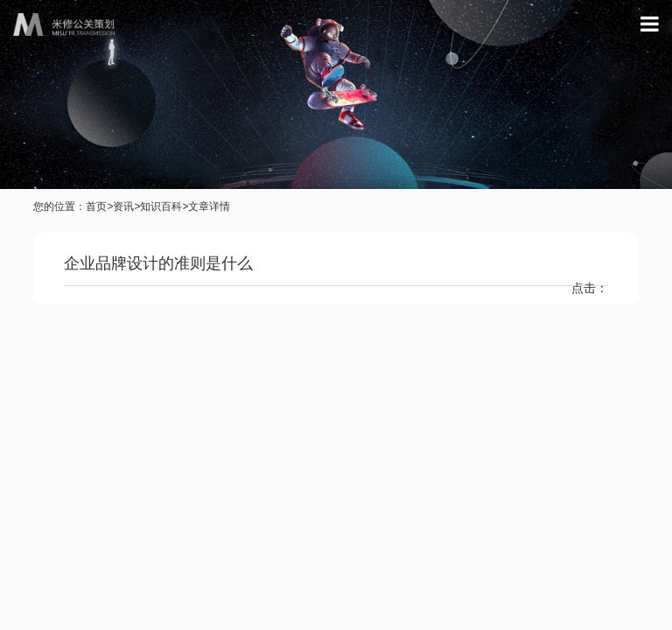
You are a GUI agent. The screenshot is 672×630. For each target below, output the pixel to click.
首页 (96, 206)
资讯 (123, 206)
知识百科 (161, 206)
